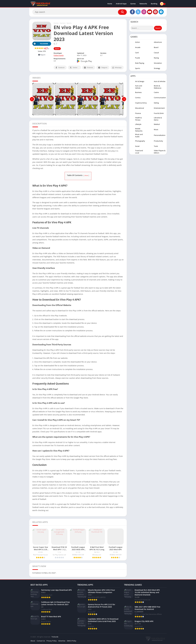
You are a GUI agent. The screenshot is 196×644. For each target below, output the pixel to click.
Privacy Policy (52, 641)
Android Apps (121, 4)
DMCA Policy (72, 641)
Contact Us (41, 641)
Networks (143, 4)
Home (110, 4)
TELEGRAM (40, 44)
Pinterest (88, 68)
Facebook (60, 68)
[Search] (80, 12)
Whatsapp (117, 68)
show (86, 175)
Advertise (62, 641)
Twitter (73, 68)
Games (133, 4)
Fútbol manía (59, 55)
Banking (154, 4)
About (33, 641)
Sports (69, 23)
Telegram (103, 68)
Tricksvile (55, 637)
